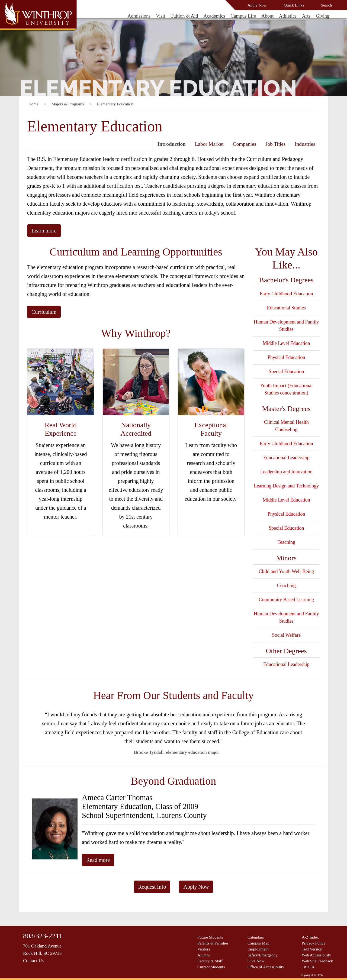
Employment (258, 949)
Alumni (204, 955)
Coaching (286, 586)
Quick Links (294, 5)
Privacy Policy (314, 943)
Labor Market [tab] (209, 144)
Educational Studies (286, 308)
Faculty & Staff (210, 961)
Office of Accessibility (266, 967)
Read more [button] (98, 860)
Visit (160, 16)
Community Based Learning (286, 600)
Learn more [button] (44, 231)
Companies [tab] (245, 144)
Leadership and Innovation (286, 472)
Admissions (139, 16)
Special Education (286, 371)
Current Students (211, 967)
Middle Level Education (286, 343)
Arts (306, 16)
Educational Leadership (286, 458)
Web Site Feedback (317, 961)
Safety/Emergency (263, 955)
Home (33, 104)
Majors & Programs (68, 104)
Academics (214, 16)
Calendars (256, 937)
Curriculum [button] (44, 312)
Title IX (308, 967)
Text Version (312, 949)
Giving (323, 16)
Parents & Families (213, 943)
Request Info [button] (152, 887)
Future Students (210, 937)
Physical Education (286, 357)
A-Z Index (310, 937)
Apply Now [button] (196, 887)
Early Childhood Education (286, 294)
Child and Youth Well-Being (286, 571)
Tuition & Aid (184, 16)
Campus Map (258, 943)
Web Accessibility (316, 955)
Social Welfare (286, 635)
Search (327, 5)
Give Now (256, 961)
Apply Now (257, 5)
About (267, 16)
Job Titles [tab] (275, 144)
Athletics (288, 16)
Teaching (286, 542)
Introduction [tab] (172, 144)
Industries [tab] (305, 144)
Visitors (204, 949)
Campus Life (243, 16)
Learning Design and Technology (286, 486)
